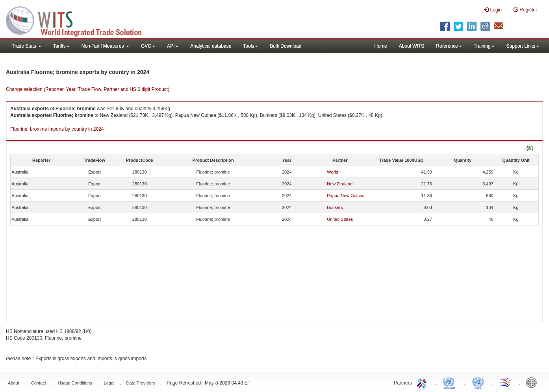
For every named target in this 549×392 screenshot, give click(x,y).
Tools (250, 46)
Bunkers (335, 207)
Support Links (523, 46)
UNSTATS (478, 382)
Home (381, 46)
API (173, 46)
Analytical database (211, 46)
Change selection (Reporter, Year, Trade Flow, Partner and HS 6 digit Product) (88, 89)
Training (484, 46)
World (333, 172)
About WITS (412, 46)
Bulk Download (286, 46)
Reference (449, 46)
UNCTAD (451, 382)
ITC (423, 382)
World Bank (533, 382)
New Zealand (340, 184)
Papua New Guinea (346, 196)
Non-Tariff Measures (105, 46)
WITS (79, 20)
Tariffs (61, 46)
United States (340, 219)
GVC (148, 46)
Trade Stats (27, 46)
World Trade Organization (506, 382)
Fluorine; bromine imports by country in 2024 (57, 129)
